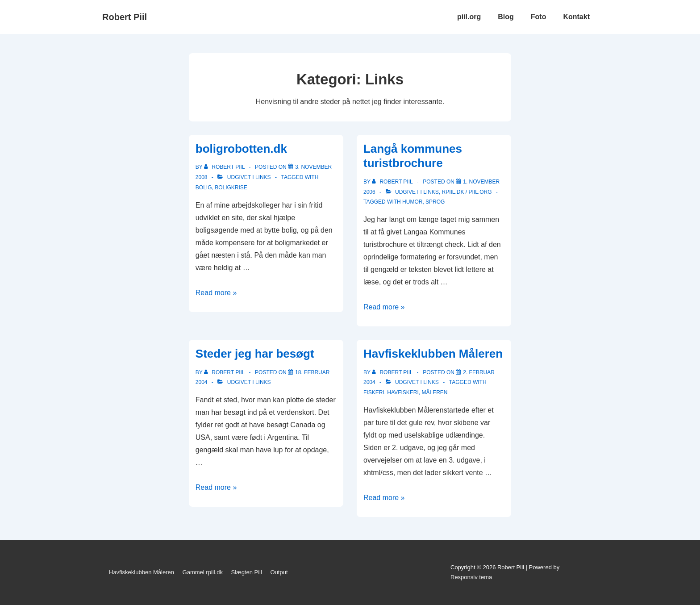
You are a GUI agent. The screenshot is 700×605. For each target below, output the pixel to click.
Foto (539, 17)
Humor (412, 202)
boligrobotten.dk (241, 149)
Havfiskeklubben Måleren (433, 354)
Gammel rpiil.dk (203, 572)
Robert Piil (125, 17)
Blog (506, 17)
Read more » (216, 293)
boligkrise (231, 188)
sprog (435, 202)
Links (263, 177)
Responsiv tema (471, 577)
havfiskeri (403, 392)
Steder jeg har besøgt (255, 354)
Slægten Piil (247, 572)
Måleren (434, 392)
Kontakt (576, 17)
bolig (204, 188)
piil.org (469, 17)
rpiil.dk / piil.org (467, 192)
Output (279, 572)
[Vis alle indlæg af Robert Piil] (225, 167)
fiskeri (374, 392)
